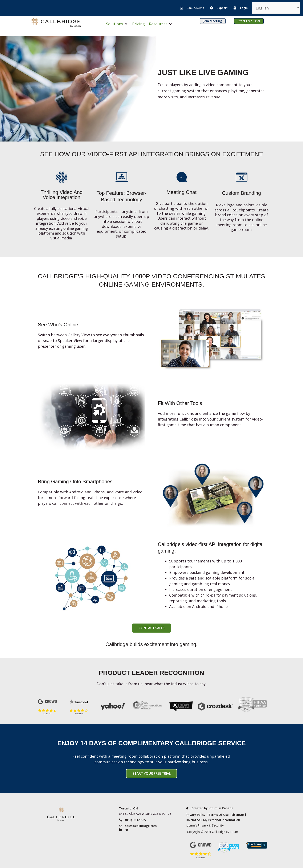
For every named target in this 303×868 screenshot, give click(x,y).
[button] (117, 24)
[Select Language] (276, 8)
